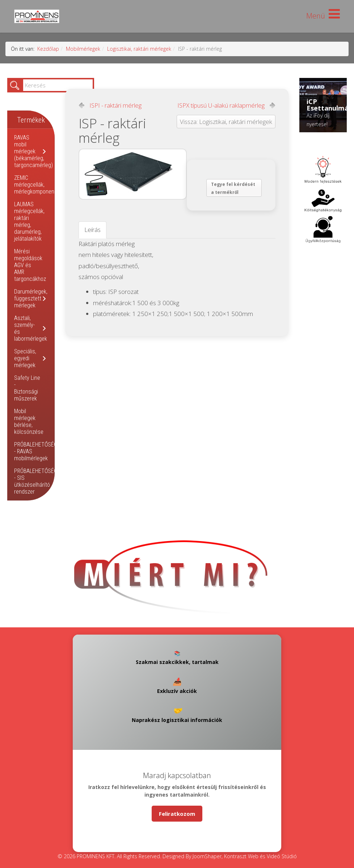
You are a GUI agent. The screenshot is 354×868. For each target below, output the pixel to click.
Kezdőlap (48, 49)
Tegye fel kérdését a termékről (233, 188)
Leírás (92, 230)
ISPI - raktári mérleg (115, 105)
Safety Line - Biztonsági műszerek (27, 388)
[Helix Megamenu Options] (323, 16)
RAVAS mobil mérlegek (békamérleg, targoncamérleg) (33, 151)
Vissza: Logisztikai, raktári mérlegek (226, 122)
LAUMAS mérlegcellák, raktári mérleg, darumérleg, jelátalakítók (29, 221)
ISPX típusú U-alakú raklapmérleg (221, 105)
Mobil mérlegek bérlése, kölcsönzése (29, 421)
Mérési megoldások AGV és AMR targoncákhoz (30, 265)
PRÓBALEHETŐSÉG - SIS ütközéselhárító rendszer (36, 481)
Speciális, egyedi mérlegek (25, 358)
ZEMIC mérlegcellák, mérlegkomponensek (38, 185)
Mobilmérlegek (83, 49)
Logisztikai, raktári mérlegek (139, 49)
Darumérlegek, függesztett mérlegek (31, 298)
